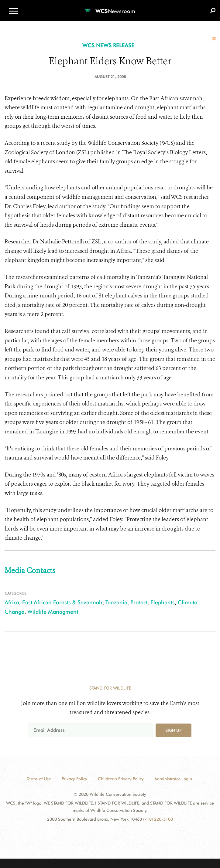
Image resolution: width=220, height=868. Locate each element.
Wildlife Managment (53, 612)
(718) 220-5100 (158, 819)
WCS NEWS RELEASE (108, 45)
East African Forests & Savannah (62, 602)
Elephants (163, 602)
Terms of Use (39, 779)
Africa (12, 602)
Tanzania (116, 602)
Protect (139, 602)
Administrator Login (173, 779)
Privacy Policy (74, 779)
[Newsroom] (110, 7)
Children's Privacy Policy (121, 779)
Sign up (174, 730)
